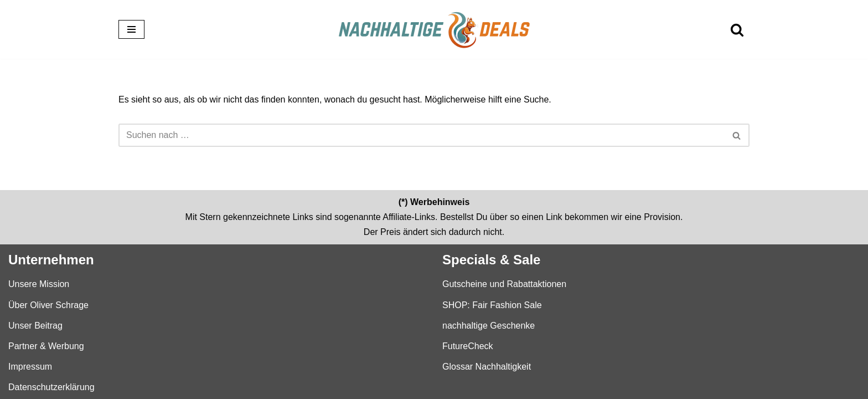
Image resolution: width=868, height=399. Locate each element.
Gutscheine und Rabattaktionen (504, 284)
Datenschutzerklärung (51, 387)
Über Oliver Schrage (48, 305)
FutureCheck (468, 346)
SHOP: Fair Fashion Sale (492, 305)
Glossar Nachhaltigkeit (487, 367)
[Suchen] (737, 30)
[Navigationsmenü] (131, 29)
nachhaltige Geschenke (489, 325)
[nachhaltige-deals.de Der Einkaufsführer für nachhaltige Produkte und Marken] (434, 29)
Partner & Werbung (46, 346)
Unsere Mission (39, 284)
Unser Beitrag (35, 325)
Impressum (30, 367)
